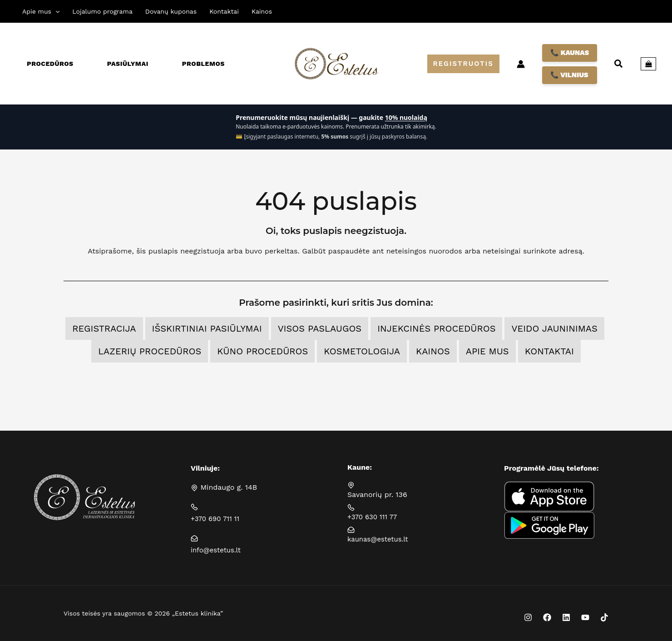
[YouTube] (585, 617)
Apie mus (487, 351)
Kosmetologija (362, 351)
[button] (463, 64)
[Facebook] (547, 617)
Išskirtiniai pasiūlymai (207, 328)
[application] (55, 11)
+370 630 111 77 (374, 517)
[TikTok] (604, 617)
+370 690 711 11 (217, 519)
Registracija (104, 328)
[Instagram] (528, 617)
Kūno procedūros (262, 351)
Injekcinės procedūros (436, 328)
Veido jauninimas (554, 328)
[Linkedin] (566, 617)
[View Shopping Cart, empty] (648, 64)
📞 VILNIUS (569, 75)
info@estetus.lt (218, 550)
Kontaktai (549, 351)
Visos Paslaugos (320, 328)
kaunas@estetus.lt (380, 539)
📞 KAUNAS (570, 53)
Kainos (433, 351)
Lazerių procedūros (150, 351)
